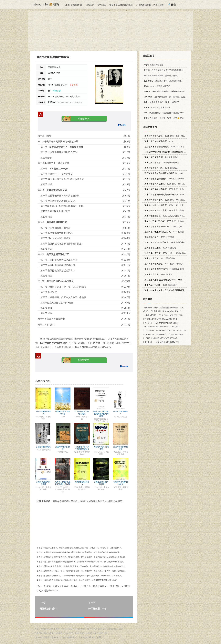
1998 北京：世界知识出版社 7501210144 (174, 189)
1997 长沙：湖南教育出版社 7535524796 (172, 264)
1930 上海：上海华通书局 (164, 253)
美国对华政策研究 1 (121, 413)
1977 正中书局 (158, 237)
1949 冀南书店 (160, 168)
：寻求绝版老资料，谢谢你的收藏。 (163, 81)
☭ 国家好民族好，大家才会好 (150, 5)
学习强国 (102, 5)
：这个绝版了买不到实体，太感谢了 (161, 102)
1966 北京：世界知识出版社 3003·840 (171, 200)
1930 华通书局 (159, 248)
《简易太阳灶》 (150, 315)
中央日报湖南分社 (161, 162)
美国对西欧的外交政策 (121, 448)
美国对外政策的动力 (82, 483)
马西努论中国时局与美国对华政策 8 (82, 448)
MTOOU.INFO (61, 637)
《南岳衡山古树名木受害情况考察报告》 (161, 307)
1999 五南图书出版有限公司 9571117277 (176, 232)
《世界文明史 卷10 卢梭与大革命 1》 (166, 311)
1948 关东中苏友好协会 (171, 173)
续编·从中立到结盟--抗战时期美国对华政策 (101, 414)
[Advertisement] (111, 31)
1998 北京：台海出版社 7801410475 (174, 226)
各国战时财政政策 (43, 447)
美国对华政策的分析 (63, 448)
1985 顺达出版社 (160, 285)
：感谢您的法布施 (153, 65)
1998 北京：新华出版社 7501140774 (171, 179)
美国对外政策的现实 (43, 413)
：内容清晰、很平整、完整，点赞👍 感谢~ (164, 118)
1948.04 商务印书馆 (166, 147)
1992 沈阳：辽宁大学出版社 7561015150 (181, 280)
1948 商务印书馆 (164, 242)
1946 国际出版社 (163, 269)
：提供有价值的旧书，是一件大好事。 (161, 75)
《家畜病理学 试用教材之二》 (167, 342)
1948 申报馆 (157, 274)
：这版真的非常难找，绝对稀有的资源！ (164, 91)
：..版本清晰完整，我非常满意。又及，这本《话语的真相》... (174, 97)
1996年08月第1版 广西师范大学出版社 (181, 152)
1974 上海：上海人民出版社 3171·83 (172, 205)
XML (94, 637)
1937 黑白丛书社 (159, 258)
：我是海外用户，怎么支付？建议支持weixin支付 (167, 113)
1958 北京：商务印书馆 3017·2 (168, 136)
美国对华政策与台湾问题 (63, 413)
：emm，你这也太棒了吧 (156, 86)
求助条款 (90, 5)
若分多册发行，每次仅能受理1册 (70, 102)
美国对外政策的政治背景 (121, 483)
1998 (158, 141)
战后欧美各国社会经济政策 (82, 413)
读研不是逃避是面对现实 (121, 5)
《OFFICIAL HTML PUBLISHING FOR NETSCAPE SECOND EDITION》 (164, 338)
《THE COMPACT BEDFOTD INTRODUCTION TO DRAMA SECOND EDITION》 (163, 319)
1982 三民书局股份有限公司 (165, 216)
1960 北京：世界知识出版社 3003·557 (172, 184)
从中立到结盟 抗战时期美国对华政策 (63, 483)
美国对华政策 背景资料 (101, 448)
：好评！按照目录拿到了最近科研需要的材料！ (167, 70)
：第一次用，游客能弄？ (157, 107)
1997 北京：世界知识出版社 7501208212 (173, 221)
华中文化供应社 (160, 157)
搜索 (173, 5)
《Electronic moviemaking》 (167, 323)
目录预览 (74, 85)
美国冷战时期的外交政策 (101, 483)
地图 (99, 637)
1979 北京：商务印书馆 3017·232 (171, 210)
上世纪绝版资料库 (74, 5)
